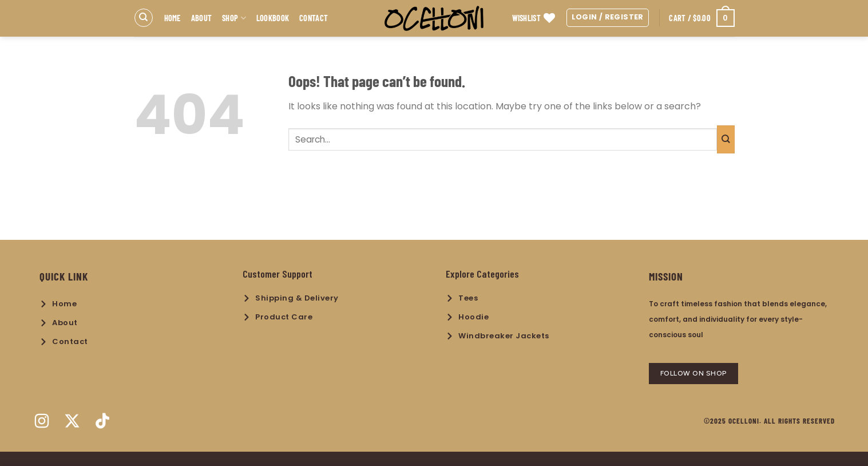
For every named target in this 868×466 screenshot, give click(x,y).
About (201, 18)
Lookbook (273, 18)
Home (173, 18)
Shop (234, 18)
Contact (314, 18)
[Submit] (726, 139)
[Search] (144, 18)
